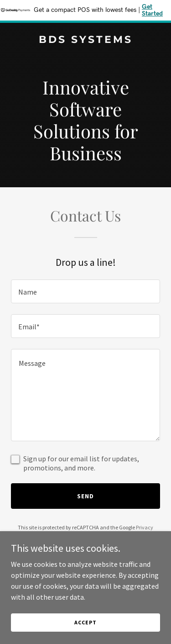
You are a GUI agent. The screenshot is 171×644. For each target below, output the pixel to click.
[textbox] (85, 291)
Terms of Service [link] (91, 536)
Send (85, 496)
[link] (85, 40)
